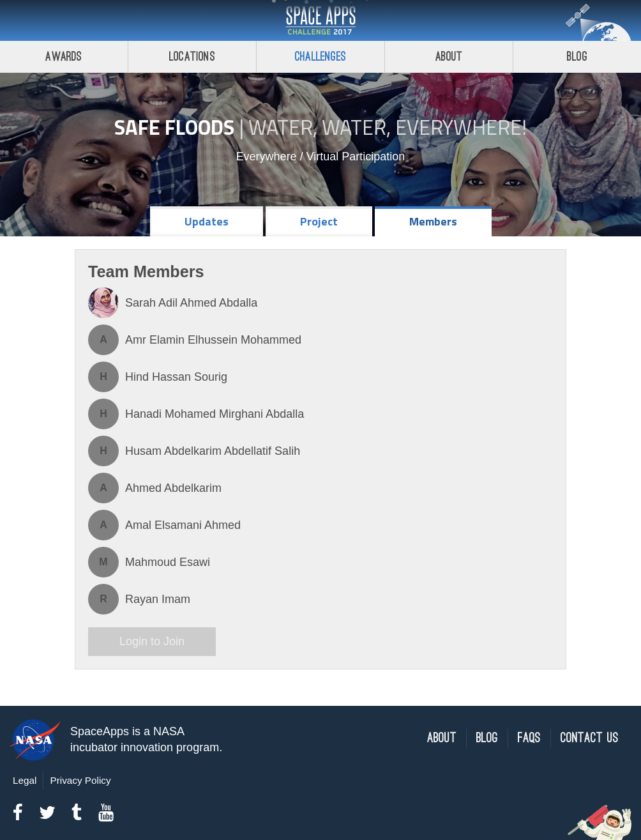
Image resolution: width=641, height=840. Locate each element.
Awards (64, 57)
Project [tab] (319, 221)
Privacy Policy (80, 780)
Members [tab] (433, 221)
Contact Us (590, 738)
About (449, 57)
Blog (577, 57)
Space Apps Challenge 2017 (320, 20)
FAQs (529, 738)
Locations (192, 57)
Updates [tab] (207, 221)
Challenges (320, 57)
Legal (25, 780)
